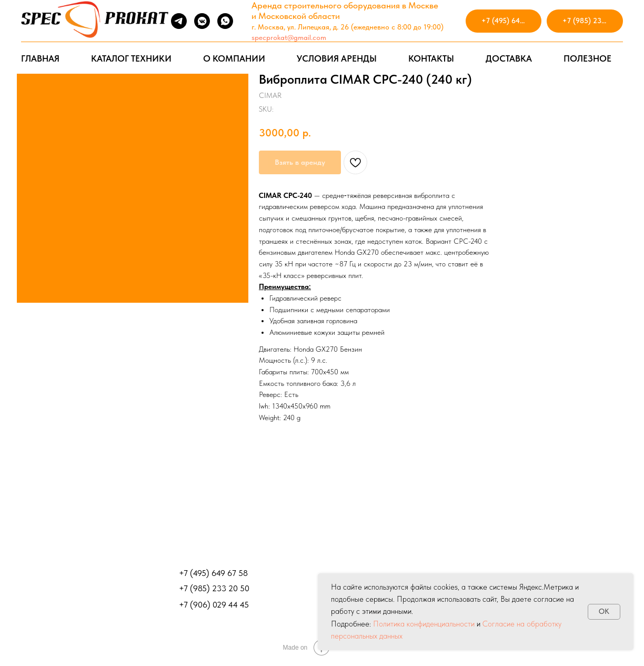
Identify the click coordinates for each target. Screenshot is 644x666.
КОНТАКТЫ (431, 58)
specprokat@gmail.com (289, 37)
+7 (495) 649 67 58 (213, 573)
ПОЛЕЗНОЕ (587, 58)
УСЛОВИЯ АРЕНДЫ (337, 58)
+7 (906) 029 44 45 (214, 605)
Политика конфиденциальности (424, 624)
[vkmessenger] (202, 21)
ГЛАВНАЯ (40, 58)
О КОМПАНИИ (234, 58)
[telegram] (179, 21)
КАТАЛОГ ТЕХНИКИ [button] (131, 58)
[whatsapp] (225, 21)
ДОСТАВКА (509, 58)
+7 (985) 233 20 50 (214, 588)
